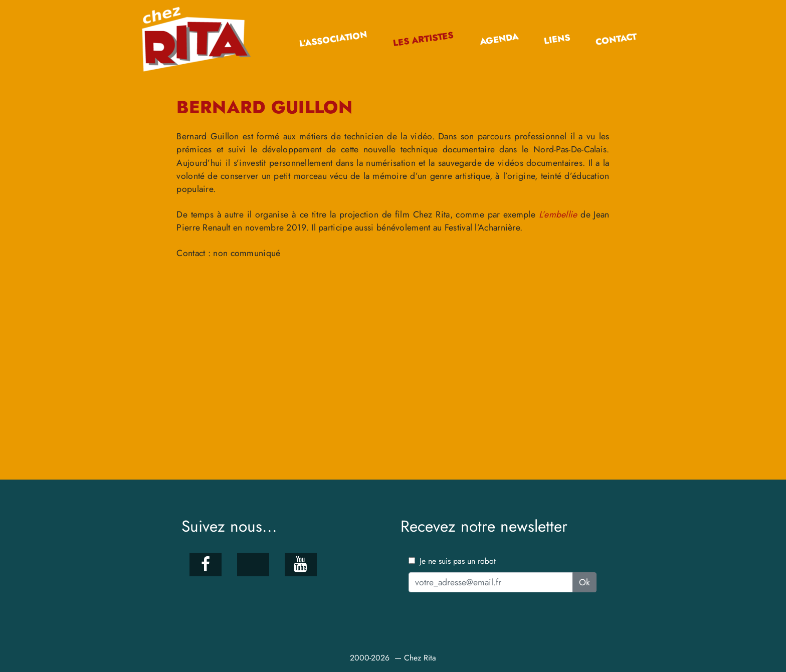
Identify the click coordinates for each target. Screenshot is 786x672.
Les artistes (423, 39)
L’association (333, 39)
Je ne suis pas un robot (452, 561)
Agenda (499, 39)
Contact (616, 39)
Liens (557, 39)
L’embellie (558, 214)
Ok (584, 582)
